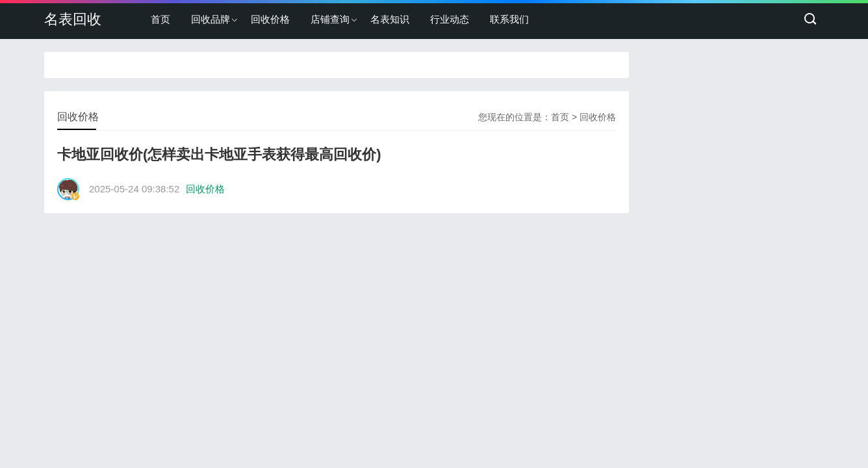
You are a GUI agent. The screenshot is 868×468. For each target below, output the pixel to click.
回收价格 (270, 19)
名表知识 (390, 19)
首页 (160, 19)
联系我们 (509, 19)
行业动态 (450, 19)
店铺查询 (330, 19)
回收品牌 (211, 19)
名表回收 (73, 19)
